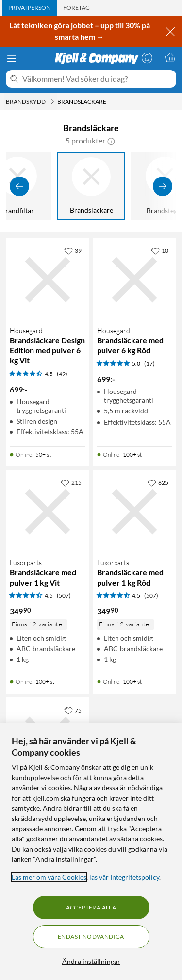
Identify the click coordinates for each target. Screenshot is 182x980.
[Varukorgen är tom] (170, 58)
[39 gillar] (73, 250)
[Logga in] (147, 58)
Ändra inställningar (91, 961)
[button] (111, 141)
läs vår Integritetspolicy (124, 877)
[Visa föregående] (19, 186)
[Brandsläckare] (91, 186)
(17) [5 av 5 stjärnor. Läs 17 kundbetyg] (149, 364)
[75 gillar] (73, 710)
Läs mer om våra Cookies (49, 877)
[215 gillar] (71, 482)
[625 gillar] (158, 482)
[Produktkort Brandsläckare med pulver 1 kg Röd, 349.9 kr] (135, 512)
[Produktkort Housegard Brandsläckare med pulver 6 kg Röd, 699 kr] (135, 280)
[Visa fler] (163, 186)
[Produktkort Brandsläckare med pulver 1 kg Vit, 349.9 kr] (48, 512)
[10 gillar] (160, 250)
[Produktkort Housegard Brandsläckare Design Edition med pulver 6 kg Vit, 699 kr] (48, 280)
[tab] (29, 8)
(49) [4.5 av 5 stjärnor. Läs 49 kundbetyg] (62, 374)
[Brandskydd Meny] (52, 102)
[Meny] (12, 58)
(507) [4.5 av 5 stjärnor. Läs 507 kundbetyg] (64, 596)
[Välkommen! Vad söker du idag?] (97, 79)
